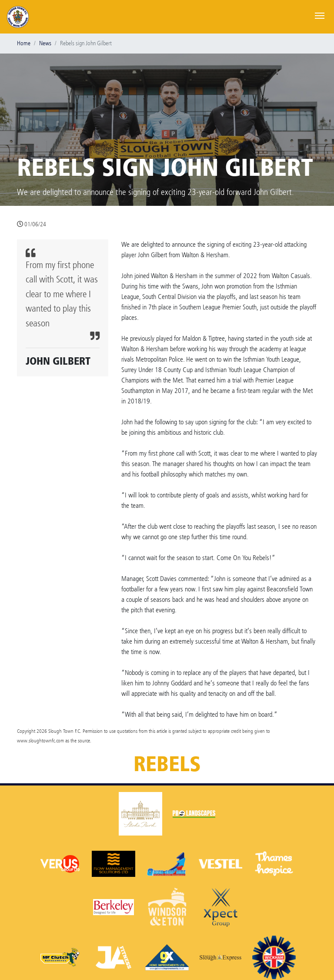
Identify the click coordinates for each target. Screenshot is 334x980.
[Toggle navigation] (320, 15)
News (45, 43)
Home (24, 43)
